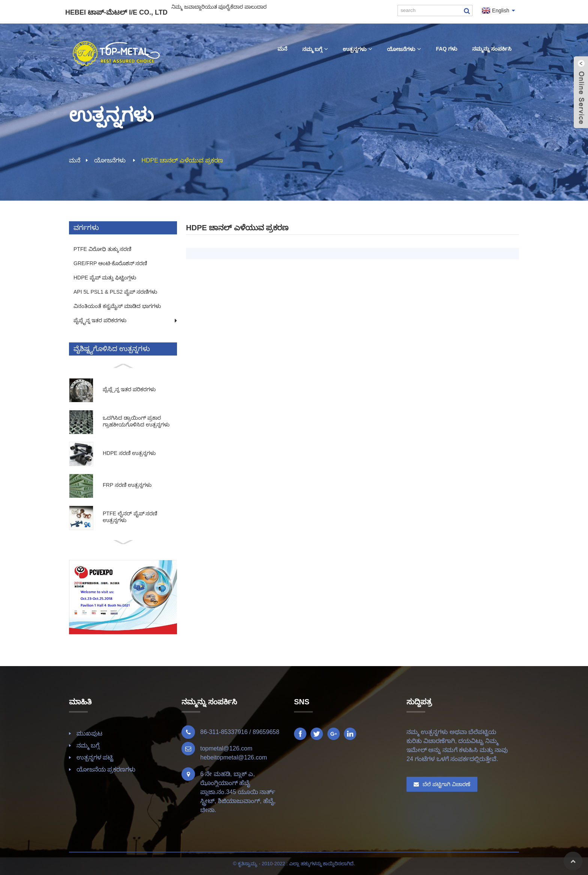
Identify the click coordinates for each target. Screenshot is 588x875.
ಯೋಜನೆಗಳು (110, 160)
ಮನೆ (75, 160)
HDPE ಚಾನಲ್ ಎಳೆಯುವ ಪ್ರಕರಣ (182, 160)
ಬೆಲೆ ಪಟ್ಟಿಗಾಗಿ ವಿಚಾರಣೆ (446, 784)
